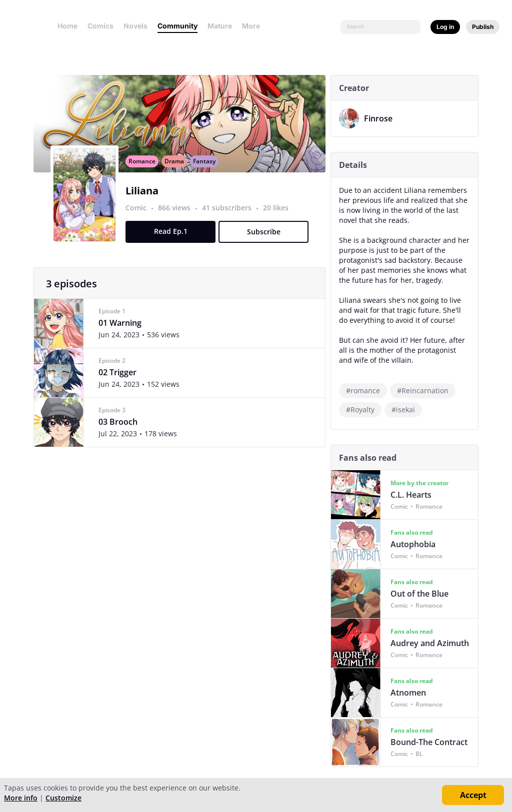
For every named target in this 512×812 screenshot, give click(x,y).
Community (177, 26)
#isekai (406, 409)
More (254, 26)
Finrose (381, 118)
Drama (177, 172)
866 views (178, 219)
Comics (100, 26)
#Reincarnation (425, 391)
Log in (445, 27)
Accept (473, 795)
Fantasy (207, 172)
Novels (135, 26)
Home (67, 26)
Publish (483, 27)
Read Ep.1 (173, 242)
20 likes (278, 219)
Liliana (144, 202)
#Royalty (363, 409)
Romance (144, 172)
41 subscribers (230, 219)
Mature (220, 26)
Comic (138, 219)
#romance (365, 391)
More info (21, 798)
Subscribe (266, 243)
